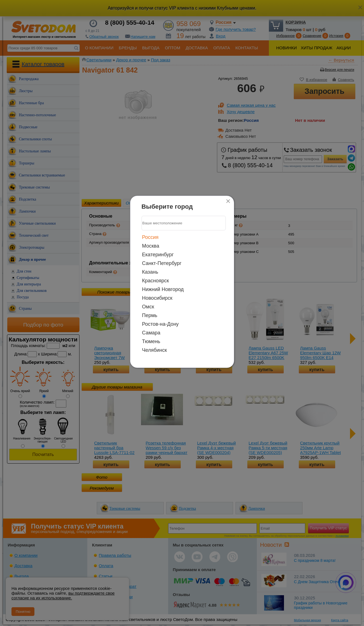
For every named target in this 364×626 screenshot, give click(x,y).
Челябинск (155, 350)
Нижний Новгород (163, 289)
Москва (151, 246)
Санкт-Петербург (162, 263)
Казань (150, 272)
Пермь (150, 315)
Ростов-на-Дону (160, 324)
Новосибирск (157, 298)
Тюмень (151, 341)
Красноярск (156, 280)
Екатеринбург (158, 254)
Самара (151, 332)
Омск (148, 306)
